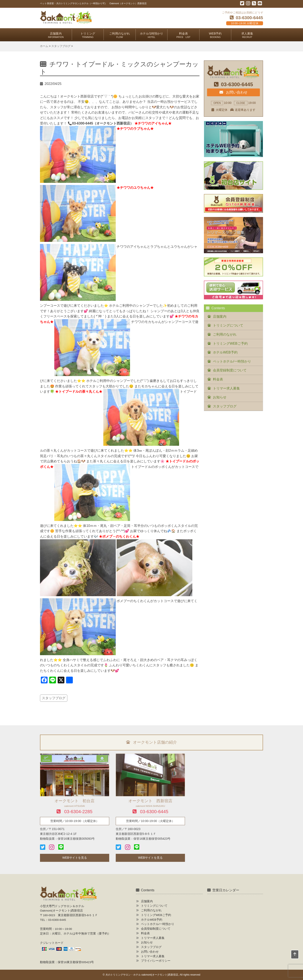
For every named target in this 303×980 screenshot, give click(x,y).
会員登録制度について (230, 370)
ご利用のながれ (120, 35)
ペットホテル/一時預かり (232, 361)
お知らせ (220, 397)
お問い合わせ (233, 92)
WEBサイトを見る (75, 858)
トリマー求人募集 (226, 388)
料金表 (183, 35)
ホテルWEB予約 (225, 352)
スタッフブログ (54, 698)
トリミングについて (228, 325)
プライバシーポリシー (156, 961)
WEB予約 (215, 35)
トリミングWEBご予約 (230, 343)
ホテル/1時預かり (151, 35)
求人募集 (247, 35)
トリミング (88, 35)
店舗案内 (56, 35)
